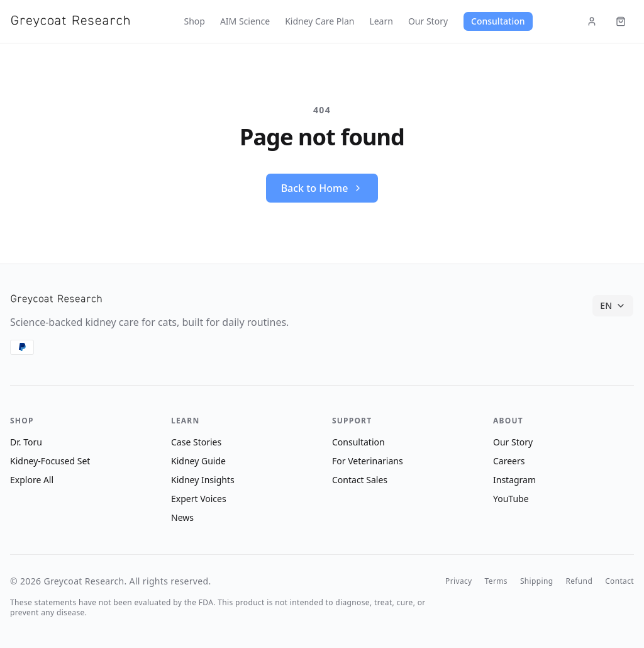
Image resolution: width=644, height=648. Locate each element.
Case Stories (196, 442)
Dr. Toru (26, 442)
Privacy (458, 581)
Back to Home (322, 188)
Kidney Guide (198, 461)
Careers (509, 461)
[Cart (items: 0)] (621, 21)
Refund (579, 581)
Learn (381, 21)
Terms (496, 581)
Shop (194, 21)
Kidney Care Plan (319, 21)
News (182, 517)
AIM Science (245, 21)
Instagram (514, 480)
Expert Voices (199, 499)
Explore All (32, 480)
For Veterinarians (368, 461)
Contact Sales (360, 480)
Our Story (428, 21)
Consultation (498, 21)
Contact (619, 581)
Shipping (537, 581)
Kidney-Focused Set (50, 461)
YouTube (511, 499)
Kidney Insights (203, 480)
